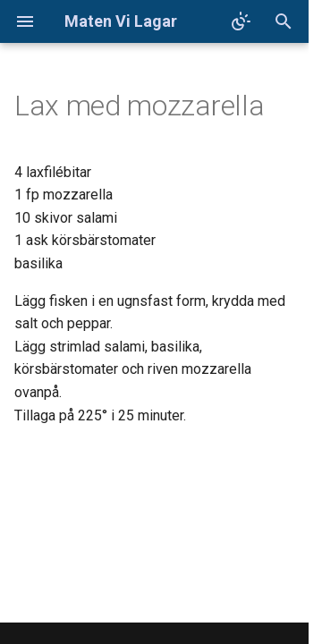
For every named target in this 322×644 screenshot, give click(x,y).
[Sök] (284, 21)
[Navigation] (25, 21)
